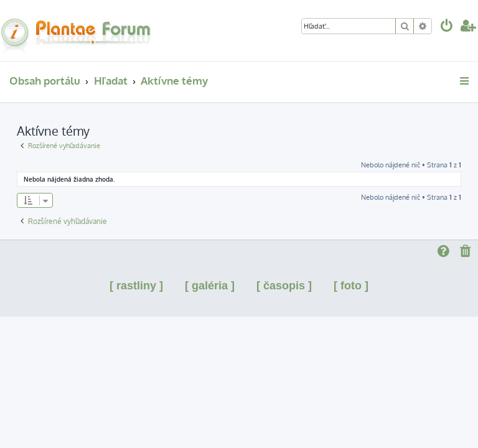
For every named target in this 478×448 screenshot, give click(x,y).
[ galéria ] (210, 286)
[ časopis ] (284, 286)
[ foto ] (351, 286)
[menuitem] (447, 27)
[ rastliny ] (136, 286)
